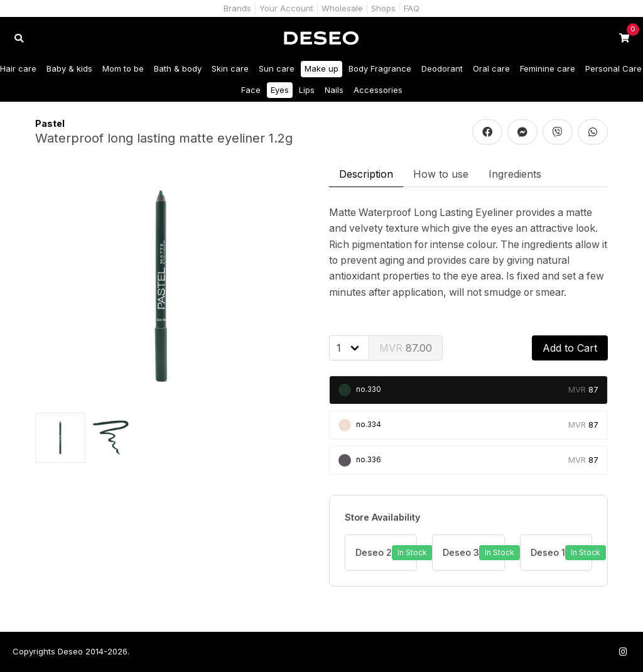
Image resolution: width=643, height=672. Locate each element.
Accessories (378, 90)
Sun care (277, 68)
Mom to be (123, 68)
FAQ (412, 8)
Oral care (491, 68)
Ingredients (515, 174)
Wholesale (342, 8)
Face (251, 90)
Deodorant (442, 68)
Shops (383, 8)
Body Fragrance (380, 68)
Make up (321, 68)
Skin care (230, 68)
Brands (237, 8)
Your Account (286, 8)
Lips (307, 90)
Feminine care (548, 68)
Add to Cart (570, 348)
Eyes (280, 90)
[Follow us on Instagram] (623, 652)
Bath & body (178, 68)
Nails (334, 90)
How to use (441, 174)
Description (366, 174)
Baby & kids (69, 68)
